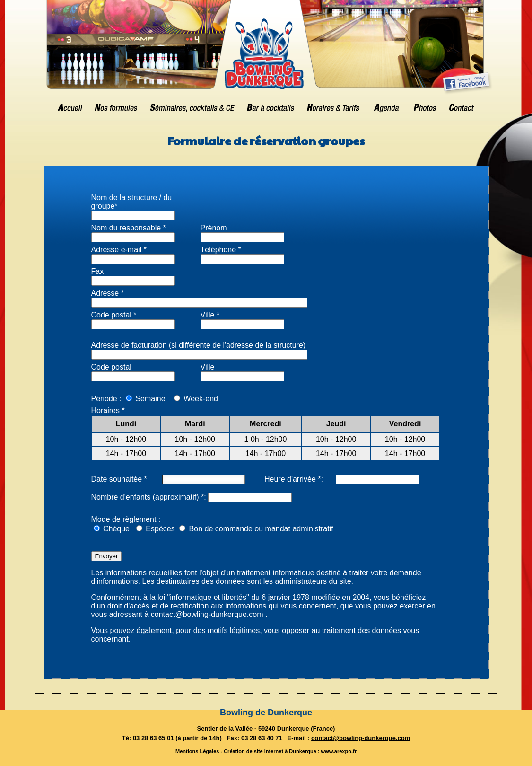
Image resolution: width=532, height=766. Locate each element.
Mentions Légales (197, 751)
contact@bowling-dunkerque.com (361, 738)
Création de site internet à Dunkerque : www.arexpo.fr (290, 751)
